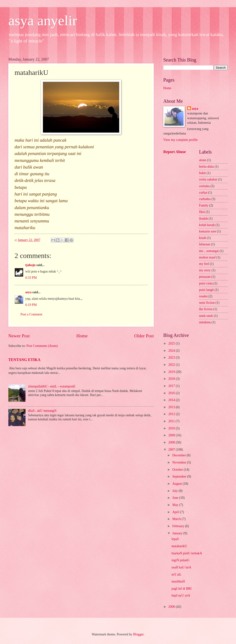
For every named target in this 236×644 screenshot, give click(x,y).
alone (203, 160)
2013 (172, 407)
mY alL (176, 574)
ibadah (203, 219)
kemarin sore (208, 231)
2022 (172, 365)
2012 (172, 414)
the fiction (206, 309)
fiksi (202, 212)
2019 (172, 372)
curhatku (205, 199)
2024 (172, 351)
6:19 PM (31, 305)
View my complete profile (180, 140)
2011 (172, 421)
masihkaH (178, 581)
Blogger (138, 634)
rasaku (203, 296)
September (180, 477)
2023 (172, 358)
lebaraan (205, 244)
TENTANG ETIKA (24, 360)
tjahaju (30, 265)
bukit (202, 173)
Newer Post (19, 336)
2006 (172, 607)
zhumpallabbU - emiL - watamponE (52, 386)
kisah (203, 238)
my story (205, 270)
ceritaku (204, 186)
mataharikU (179, 546)
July (175, 491)
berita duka (206, 167)
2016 (172, 393)
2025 (172, 343)
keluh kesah (207, 225)
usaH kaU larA (181, 567)
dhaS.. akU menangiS (42, 411)
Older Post (144, 336)
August (177, 484)
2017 (172, 386)
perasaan (205, 277)
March (177, 519)
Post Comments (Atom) (42, 346)
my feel (204, 264)
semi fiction (207, 303)
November (180, 462)
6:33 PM (31, 278)
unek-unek (206, 316)
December (180, 455)
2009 (172, 435)
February (179, 526)
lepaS (175, 539)
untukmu (205, 322)
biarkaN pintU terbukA (187, 553)
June (176, 498)
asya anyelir (43, 21)
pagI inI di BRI (181, 589)
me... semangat (209, 251)
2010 (172, 428)
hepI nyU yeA (181, 595)
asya (28, 292)
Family (204, 205)
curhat (203, 193)
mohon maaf (207, 257)
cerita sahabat (208, 179)
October (178, 470)
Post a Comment (31, 314)
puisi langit (206, 290)
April (176, 512)
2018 (172, 379)
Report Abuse (175, 152)
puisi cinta (206, 283)
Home (82, 336)
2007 (172, 450)
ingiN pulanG (180, 560)
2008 (172, 442)
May (176, 505)
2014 (172, 400)
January (178, 533)
